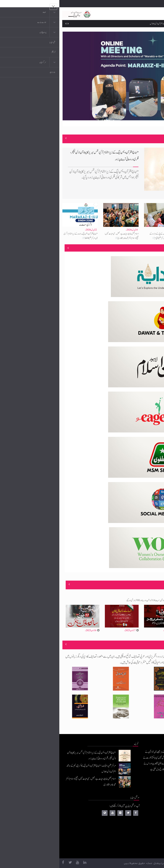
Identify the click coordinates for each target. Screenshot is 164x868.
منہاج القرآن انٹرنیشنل (133, 807)
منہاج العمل (137, 844)
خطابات (139, 836)
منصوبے (155, 248)
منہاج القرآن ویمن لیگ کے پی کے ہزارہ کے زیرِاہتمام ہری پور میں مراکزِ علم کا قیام (105, 236)
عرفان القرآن (137, 822)
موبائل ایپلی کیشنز (135, 815)
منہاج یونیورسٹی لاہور (134, 851)
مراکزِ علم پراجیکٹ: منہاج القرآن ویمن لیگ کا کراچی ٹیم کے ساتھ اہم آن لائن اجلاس (119, 24)
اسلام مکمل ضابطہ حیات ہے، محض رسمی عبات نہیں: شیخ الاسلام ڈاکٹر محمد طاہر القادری (62, 236)
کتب (140, 829)
